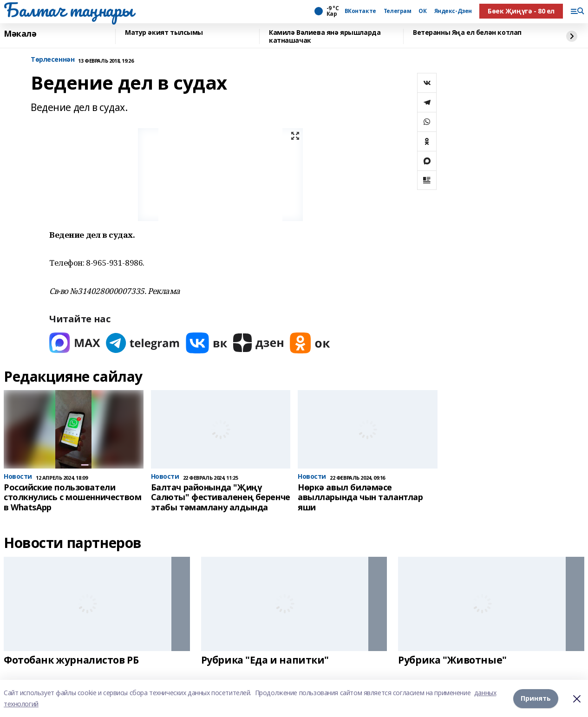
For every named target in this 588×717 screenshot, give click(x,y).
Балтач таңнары (68, 10)
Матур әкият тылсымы (164, 33)
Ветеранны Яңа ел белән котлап (467, 33)
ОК (422, 11)
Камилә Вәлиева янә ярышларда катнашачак (325, 36)
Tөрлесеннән (52, 60)
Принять (536, 698)
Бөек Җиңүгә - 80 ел (521, 11)
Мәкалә (20, 34)
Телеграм (398, 11)
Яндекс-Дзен (453, 11)
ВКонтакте (360, 11)
